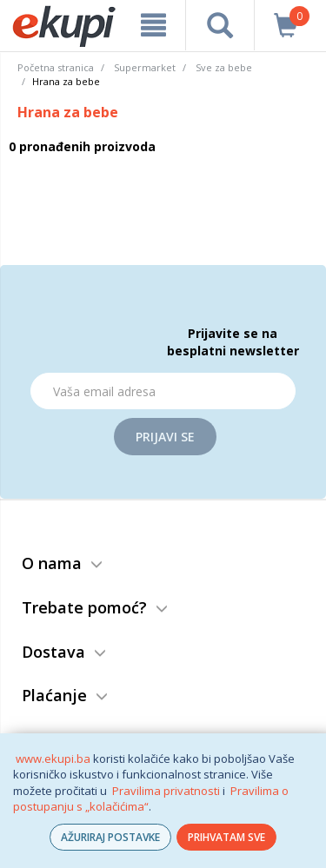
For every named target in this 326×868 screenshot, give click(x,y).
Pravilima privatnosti (166, 791)
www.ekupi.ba (53, 759)
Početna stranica (56, 67)
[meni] (153, 25)
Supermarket (145, 67)
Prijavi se (165, 437)
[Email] (163, 391)
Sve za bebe (224, 67)
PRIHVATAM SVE (226, 837)
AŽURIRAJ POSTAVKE (110, 837)
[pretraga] (220, 25)
